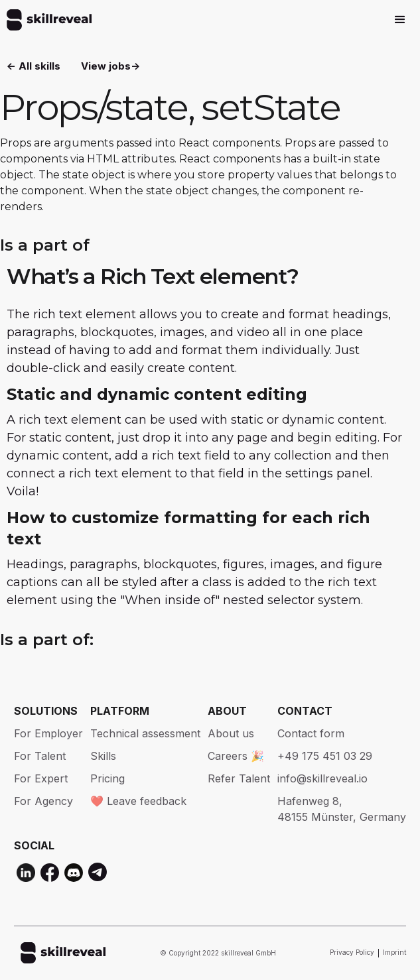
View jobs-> (110, 66)
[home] (46, 20)
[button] (400, 20)
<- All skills (34, 66)
